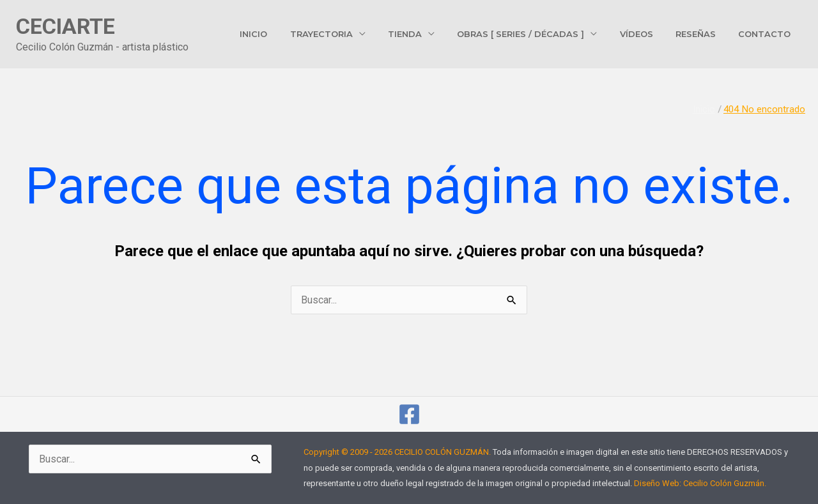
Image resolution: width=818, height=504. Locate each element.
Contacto (768, 34)
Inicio (292, 34)
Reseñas (705, 34)
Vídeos (651, 34)
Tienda (432, 34)
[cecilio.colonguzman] (409, 414)
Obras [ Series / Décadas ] (542, 34)
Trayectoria (354, 34)
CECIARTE (66, 26)
